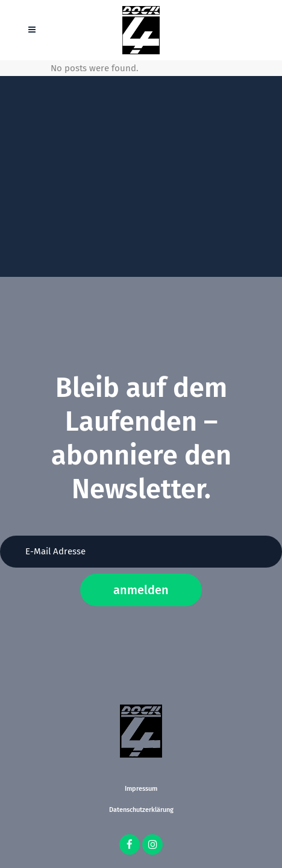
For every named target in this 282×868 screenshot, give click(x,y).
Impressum (141, 789)
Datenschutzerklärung (141, 810)
